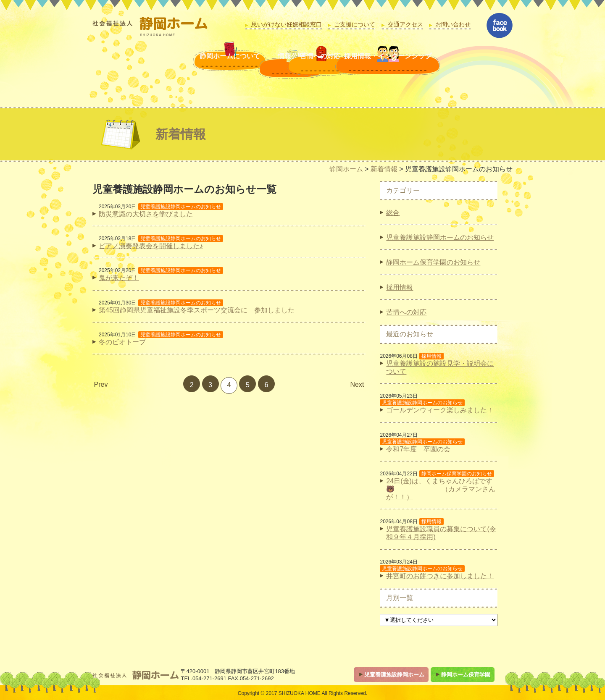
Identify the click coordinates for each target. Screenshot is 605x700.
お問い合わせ (453, 25)
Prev (101, 384)
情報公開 (239, 66)
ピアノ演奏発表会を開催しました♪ (151, 246)
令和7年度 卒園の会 (418, 449)
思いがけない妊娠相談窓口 (287, 25)
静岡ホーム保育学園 (466, 675)
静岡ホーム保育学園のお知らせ (433, 262)
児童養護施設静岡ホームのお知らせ (440, 237)
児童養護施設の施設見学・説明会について (440, 367)
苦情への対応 (316, 66)
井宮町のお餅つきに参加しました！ (440, 576)
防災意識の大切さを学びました (146, 214)
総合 (393, 213)
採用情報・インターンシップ (419, 66)
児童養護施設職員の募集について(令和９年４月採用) (441, 533)
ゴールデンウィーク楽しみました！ (440, 410)
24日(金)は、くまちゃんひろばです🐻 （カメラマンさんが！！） (441, 489)
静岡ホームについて (161, 66)
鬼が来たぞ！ (119, 278)
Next (357, 384)
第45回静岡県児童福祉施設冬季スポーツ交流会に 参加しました (197, 310)
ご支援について (355, 25)
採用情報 (400, 287)
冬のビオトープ (122, 342)
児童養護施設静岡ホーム (394, 675)
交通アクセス (405, 25)
